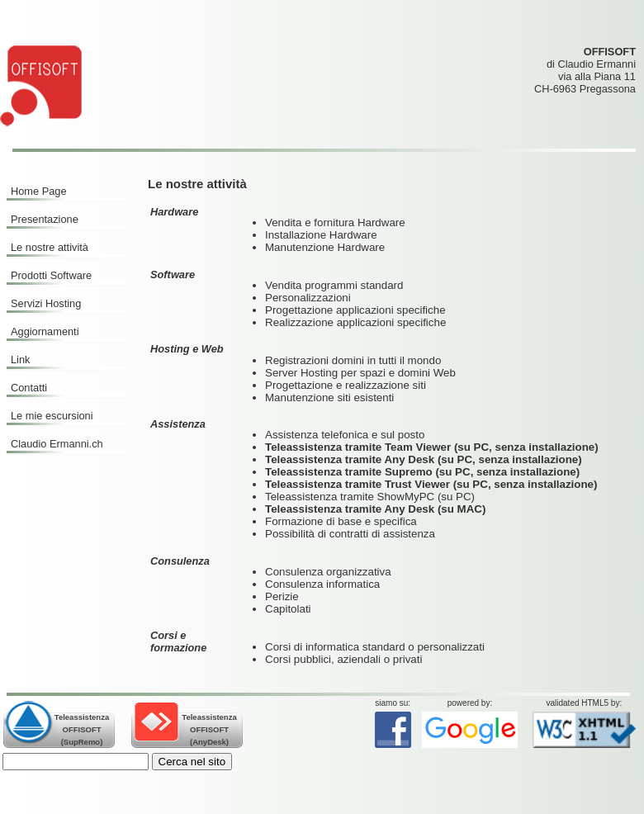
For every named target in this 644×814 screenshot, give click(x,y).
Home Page (39, 191)
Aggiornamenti (45, 331)
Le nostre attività (50, 247)
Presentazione (45, 219)
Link (20, 360)
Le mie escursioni (52, 416)
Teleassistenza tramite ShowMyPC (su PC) (370, 497)
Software (173, 274)
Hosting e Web (187, 349)
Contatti (29, 388)
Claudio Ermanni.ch (57, 444)
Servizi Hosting (46, 303)
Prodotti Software (51, 275)
